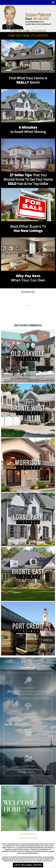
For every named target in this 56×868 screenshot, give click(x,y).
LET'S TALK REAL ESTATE (28, 865)
